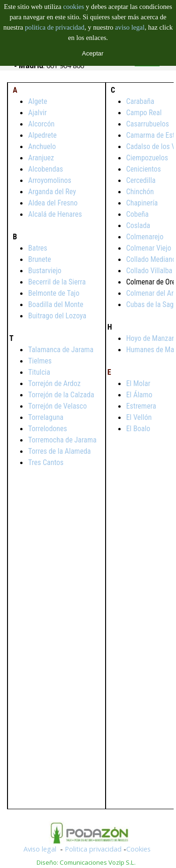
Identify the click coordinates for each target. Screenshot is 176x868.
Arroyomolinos (50, 180)
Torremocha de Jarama (62, 440)
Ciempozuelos (147, 158)
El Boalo (138, 429)
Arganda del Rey (52, 192)
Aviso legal (40, 849)
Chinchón (140, 192)
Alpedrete (42, 135)
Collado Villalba (149, 271)
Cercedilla (141, 180)
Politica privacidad (93, 849)
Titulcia (39, 372)
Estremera (141, 406)
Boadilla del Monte (56, 304)
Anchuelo (42, 146)
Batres (38, 248)
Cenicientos (144, 169)
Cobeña (138, 214)
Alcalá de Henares (55, 214)
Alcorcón (41, 124)
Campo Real (144, 113)
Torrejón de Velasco (57, 406)
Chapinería (142, 203)
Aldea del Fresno (53, 203)
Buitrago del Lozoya (57, 316)
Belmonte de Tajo (54, 293)
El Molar (138, 383)
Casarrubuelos (148, 124)
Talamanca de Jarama (61, 350)
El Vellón (139, 417)
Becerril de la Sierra (57, 282)
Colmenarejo (145, 237)
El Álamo (139, 395)
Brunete (40, 259)
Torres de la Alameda (59, 451)
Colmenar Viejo (149, 248)
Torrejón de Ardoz (54, 383)
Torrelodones (48, 429)
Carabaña (140, 101)
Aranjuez (41, 158)
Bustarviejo (45, 271)
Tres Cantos (46, 462)
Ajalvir (38, 113)
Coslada (138, 225)
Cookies (138, 849)
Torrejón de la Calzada (61, 395)
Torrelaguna (46, 417)
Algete (38, 101)
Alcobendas (46, 169)
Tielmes (40, 361)
